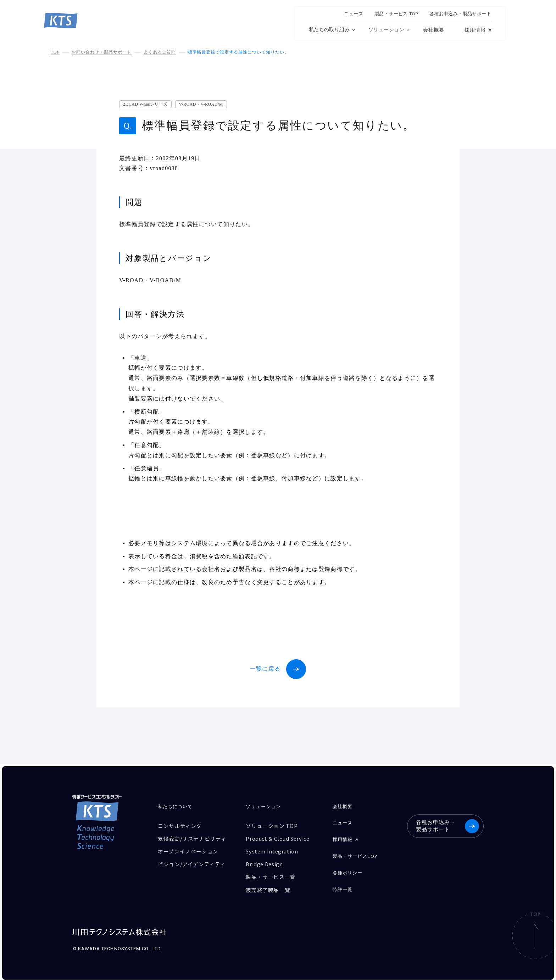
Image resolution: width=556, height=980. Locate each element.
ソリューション (386, 30)
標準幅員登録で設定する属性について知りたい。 (238, 52)
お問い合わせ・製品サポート (101, 52)
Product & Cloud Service (279, 838)
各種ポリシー (347, 872)
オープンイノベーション (188, 850)
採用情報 (475, 30)
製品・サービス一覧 (271, 875)
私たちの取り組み (329, 30)
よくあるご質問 (160, 52)
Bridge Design (265, 863)
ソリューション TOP (272, 826)
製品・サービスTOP (355, 855)
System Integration (273, 850)
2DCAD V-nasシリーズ (145, 104)
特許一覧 (343, 888)
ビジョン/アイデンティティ (192, 863)
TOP (55, 52)
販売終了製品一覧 (268, 888)
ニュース (354, 14)
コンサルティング (180, 826)
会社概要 (434, 30)
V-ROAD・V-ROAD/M (201, 104)
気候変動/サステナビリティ (192, 838)
